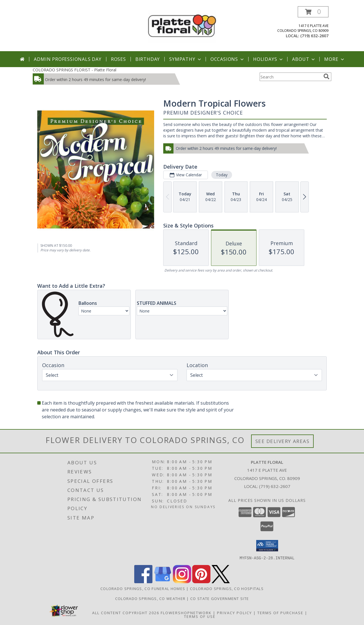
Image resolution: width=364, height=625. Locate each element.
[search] (326, 76)
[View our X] (221, 581)
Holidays (268, 59)
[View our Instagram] (182, 581)
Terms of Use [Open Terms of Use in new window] (200, 616)
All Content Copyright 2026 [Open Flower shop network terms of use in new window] (126, 612)
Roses (118, 59)
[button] (313, 12)
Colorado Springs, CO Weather (150, 598)
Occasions (228, 59)
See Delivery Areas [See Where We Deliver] (283, 441)
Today (222, 175)
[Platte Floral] (182, 26)
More (335, 59)
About (304, 59)
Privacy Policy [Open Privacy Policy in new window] (234, 612)
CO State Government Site (220, 598)
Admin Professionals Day (68, 59)
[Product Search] (290, 77)
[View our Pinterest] (201, 581)
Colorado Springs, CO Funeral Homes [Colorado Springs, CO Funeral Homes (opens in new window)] (143, 588)
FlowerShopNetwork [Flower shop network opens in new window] (186, 612)
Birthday (148, 59)
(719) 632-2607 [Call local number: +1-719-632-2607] (314, 36)
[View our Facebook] (143, 581)
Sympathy (186, 59)
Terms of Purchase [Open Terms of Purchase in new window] (280, 612)
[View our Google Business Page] (163, 581)
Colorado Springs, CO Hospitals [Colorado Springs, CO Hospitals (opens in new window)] (227, 588)
